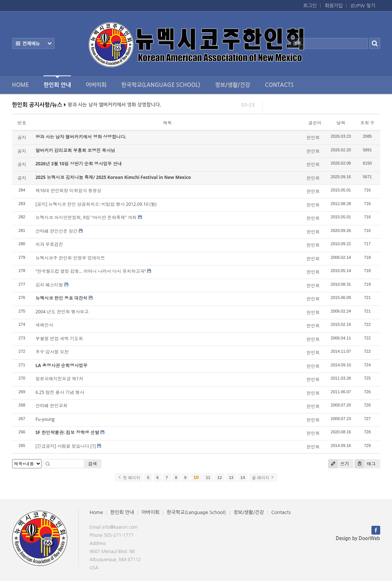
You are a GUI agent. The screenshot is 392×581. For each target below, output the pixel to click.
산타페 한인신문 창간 (57, 231)
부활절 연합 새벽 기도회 (59, 339)
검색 (93, 464)
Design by (358, 538)
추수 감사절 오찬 (52, 352)
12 (220, 478)
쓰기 (338, 464)
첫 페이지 (129, 478)
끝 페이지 (263, 478)
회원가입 (334, 6)
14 (243, 478)
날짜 (341, 123)
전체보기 (33, 43)
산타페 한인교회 (52, 406)
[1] (93, 446)
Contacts (279, 85)
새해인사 (44, 325)
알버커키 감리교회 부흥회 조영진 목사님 (75, 150)
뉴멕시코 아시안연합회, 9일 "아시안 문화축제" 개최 (86, 217)
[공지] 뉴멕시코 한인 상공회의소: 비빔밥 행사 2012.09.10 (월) (96, 204)
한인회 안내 (57, 82)
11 (208, 478)
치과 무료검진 (49, 244)
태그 (365, 464)
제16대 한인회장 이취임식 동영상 (69, 191)
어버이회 (96, 85)
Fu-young (45, 419)
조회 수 (367, 123)
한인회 (313, 138)
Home (21, 85)
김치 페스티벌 (49, 285)
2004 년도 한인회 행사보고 (62, 312)
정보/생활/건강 (232, 85)
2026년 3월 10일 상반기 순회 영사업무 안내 (79, 164)
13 (231, 478)
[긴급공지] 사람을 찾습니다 (63, 446)
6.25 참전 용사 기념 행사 (60, 392)
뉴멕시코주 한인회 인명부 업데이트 (70, 258)
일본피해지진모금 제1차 (60, 379)
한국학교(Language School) (161, 85)
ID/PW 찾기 (363, 6)
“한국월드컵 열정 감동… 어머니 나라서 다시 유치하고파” (91, 271)
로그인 (310, 6)
